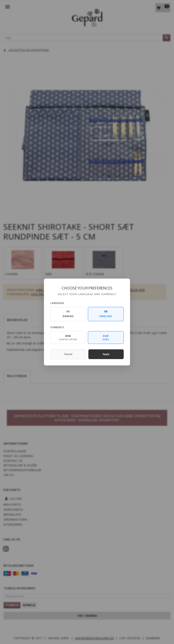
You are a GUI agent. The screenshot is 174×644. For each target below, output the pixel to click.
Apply (106, 354)
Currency (57, 327)
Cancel (68, 354)
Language (57, 303)
